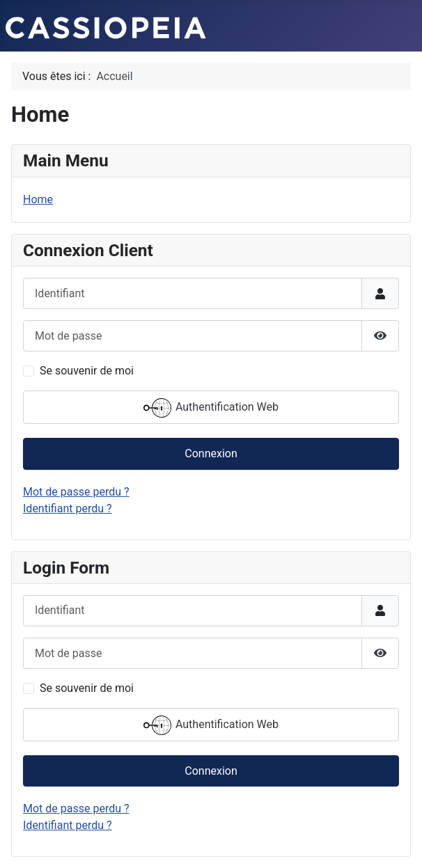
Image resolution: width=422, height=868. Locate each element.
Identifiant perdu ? (68, 508)
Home (38, 199)
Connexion (211, 453)
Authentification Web (211, 408)
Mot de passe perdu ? (76, 492)
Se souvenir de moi (87, 371)
